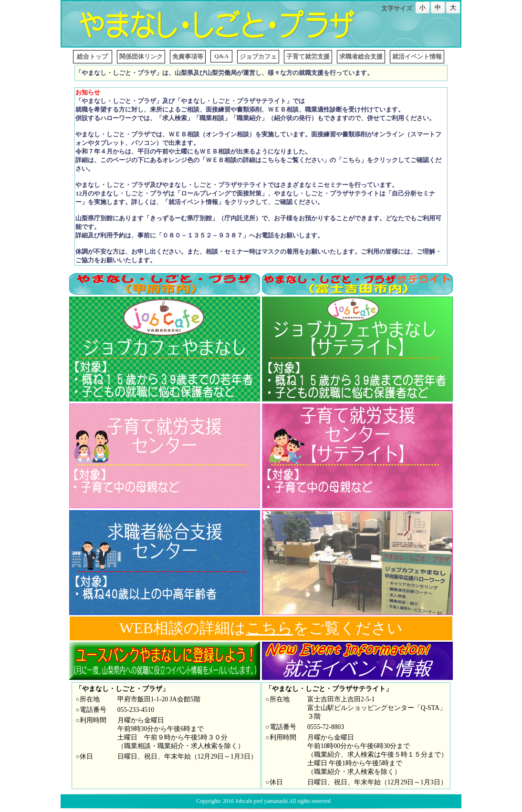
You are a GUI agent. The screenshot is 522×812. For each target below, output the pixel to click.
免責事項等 (188, 57)
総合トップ (93, 57)
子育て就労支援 (308, 57)
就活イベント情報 (417, 57)
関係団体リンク (141, 57)
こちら (269, 628)
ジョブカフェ (258, 57)
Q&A (221, 56)
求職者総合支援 (361, 57)
